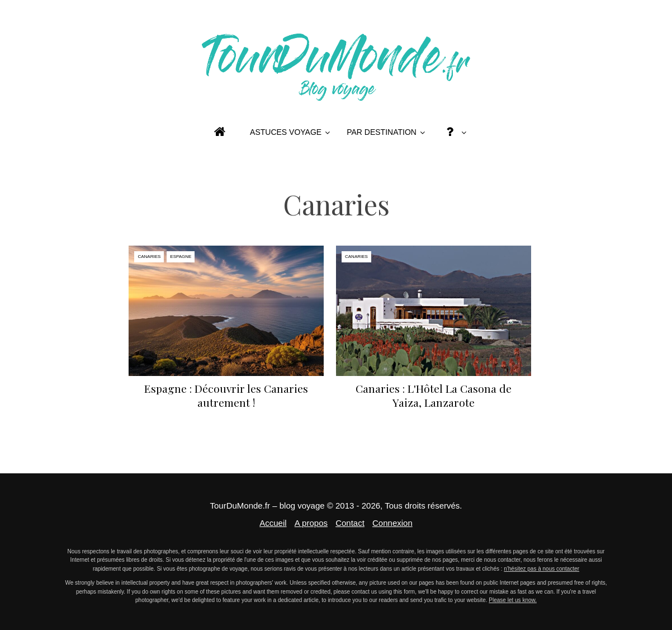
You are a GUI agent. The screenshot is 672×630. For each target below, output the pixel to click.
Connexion (392, 523)
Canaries (149, 257)
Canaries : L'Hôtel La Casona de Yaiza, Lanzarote (434, 395)
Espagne (181, 257)
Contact (350, 523)
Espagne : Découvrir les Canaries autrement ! (226, 395)
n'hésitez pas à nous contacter (541, 569)
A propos (311, 523)
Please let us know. (513, 600)
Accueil (273, 523)
